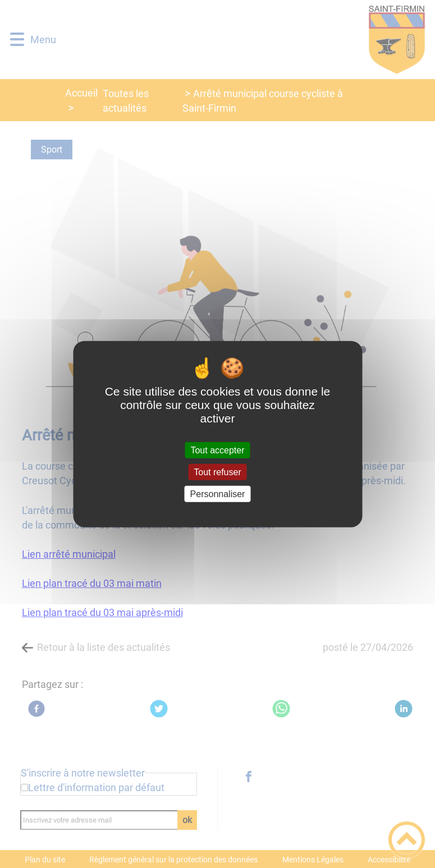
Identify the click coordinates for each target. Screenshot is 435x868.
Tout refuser (217, 472)
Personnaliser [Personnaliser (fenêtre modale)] (218, 494)
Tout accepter (217, 450)
